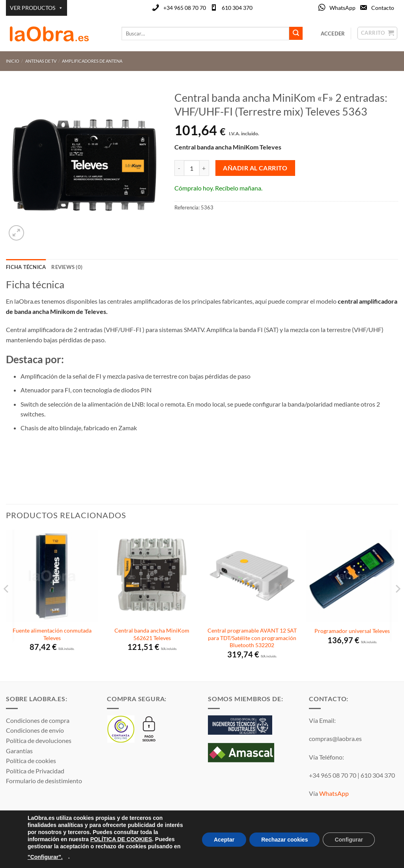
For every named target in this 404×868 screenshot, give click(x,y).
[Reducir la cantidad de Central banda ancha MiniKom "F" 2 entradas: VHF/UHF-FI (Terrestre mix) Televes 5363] (179, 168)
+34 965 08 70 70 (185, 8)
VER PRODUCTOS (36, 8)
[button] (16, 233)
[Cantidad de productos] (192, 168)
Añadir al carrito (255, 168)
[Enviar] (296, 34)
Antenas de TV (41, 61)
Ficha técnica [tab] (26, 267)
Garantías (19, 751)
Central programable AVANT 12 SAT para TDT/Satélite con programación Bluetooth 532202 (252, 638)
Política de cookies (31, 761)
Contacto (383, 8)
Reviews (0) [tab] (67, 267)
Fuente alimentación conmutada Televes (52, 634)
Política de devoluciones (39, 740)
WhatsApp (342, 8)
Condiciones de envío (35, 730)
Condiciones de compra (38, 720)
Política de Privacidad (35, 771)
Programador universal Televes (352, 631)
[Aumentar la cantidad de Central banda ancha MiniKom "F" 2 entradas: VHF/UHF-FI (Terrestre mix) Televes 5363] (204, 168)
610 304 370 (237, 8)
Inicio (13, 61)
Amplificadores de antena (92, 61)
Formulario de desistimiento (44, 781)
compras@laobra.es (335, 738)
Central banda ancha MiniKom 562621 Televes (152, 634)
